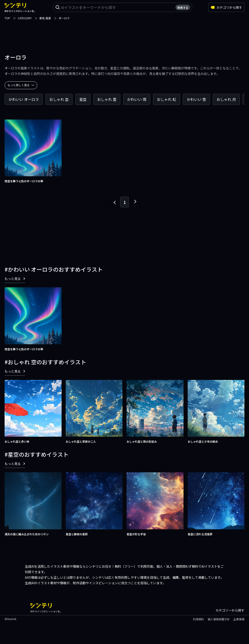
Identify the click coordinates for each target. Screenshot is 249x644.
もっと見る (15, 279)
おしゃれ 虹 (167, 99)
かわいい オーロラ (24, 99)
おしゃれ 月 (226, 99)
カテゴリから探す (226, 7)
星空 (83, 99)
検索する (183, 7)
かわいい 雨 (137, 99)
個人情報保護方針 (219, 619)
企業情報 (239, 619)
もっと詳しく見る (21, 85)
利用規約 (198, 619)
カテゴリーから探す (230, 610)
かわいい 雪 (196, 99)
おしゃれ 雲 (107, 99)
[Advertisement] (124, 31)
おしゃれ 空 (59, 99)
